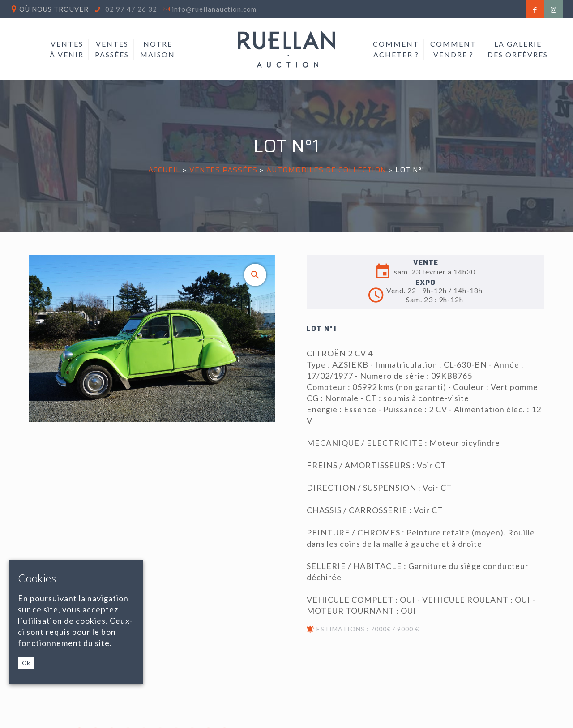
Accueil (164, 170)
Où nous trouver (54, 9)
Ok (26, 663)
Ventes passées (223, 170)
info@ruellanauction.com (214, 9)
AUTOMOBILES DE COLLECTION (326, 170)
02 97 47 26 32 (130, 9)
